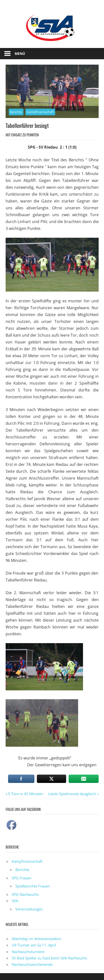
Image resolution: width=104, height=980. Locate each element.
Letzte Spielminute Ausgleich (72, 794)
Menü (20, 53)
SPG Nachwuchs (25, 894)
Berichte (16, 112)
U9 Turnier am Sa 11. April (34, 945)
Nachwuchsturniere (28, 952)
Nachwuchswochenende (32, 964)
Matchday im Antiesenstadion (36, 939)
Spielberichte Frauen (33, 886)
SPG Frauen (21, 878)
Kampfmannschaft (40, 112)
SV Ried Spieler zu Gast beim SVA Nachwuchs (49, 958)
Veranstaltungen (29, 909)
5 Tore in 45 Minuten (26, 794)
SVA (15, 901)
